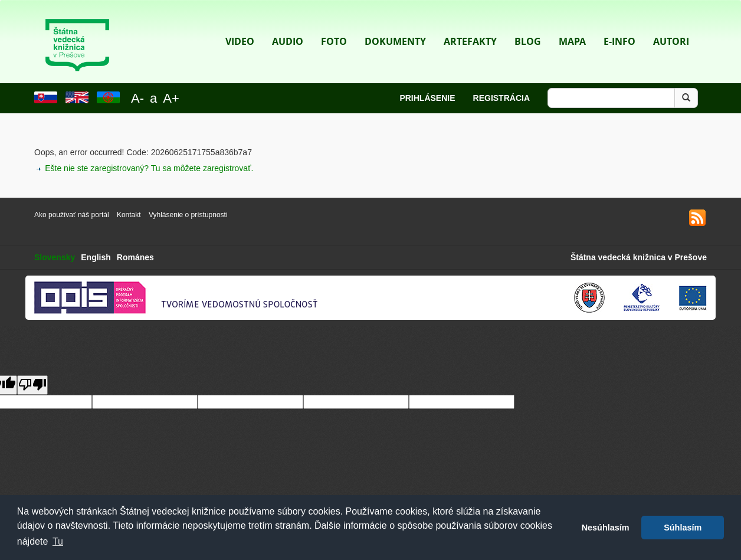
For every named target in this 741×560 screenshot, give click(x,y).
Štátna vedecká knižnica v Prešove (639, 257)
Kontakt (130, 215)
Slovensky (55, 257)
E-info (619, 24)
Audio (288, 24)
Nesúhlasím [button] (606, 528)
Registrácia (501, 98)
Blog (528, 24)
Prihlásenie (427, 98)
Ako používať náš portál (72, 215)
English (96, 257)
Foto (334, 24)
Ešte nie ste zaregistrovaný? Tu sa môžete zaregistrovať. (149, 168)
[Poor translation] (32, 385)
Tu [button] (58, 541)
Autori (671, 24)
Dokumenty (395, 24)
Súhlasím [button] (683, 528)
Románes (135, 257)
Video (240, 24)
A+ (171, 98)
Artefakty (470, 24)
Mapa (572, 24)
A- (137, 98)
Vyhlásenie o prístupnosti (188, 215)
